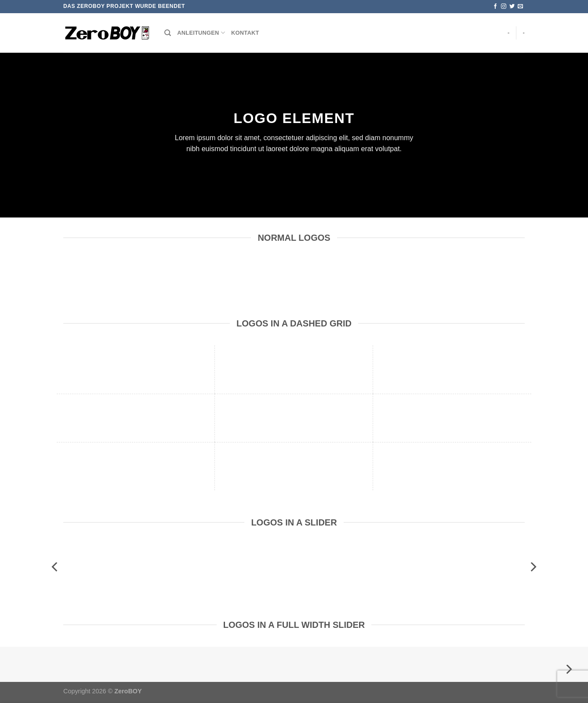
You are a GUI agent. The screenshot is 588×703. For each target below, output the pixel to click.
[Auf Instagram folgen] (504, 7)
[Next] (533, 567)
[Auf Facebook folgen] (495, 7)
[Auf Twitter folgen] (512, 7)
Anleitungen (201, 33)
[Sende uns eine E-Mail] (520, 7)
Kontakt (245, 33)
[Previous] (55, 567)
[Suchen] (168, 33)
